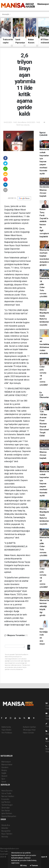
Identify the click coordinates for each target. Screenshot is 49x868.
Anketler (5, 828)
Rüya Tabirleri (7, 834)
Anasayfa (6, 14)
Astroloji (5, 837)
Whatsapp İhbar (29, 730)
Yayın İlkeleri (6, 730)
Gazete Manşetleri (9, 816)
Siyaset (4, 776)
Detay (24, 865)
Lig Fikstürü (6, 802)
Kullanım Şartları (29, 727)
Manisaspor (43, 4)
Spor (3, 779)
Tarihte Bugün (7, 805)
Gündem (5, 767)
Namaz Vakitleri (8, 796)
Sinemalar (6, 808)
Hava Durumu (7, 791)
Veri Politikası (7, 733)
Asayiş (4, 770)
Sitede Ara (6, 825)
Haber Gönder (29, 733)
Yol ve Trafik (6, 793)
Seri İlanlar (6, 811)
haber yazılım (6, 862)
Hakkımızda (6, 727)
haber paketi (5, 859)
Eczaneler (5, 799)
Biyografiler (6, 831)
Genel (4, 782)
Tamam (34, 865)
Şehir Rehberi (7, 813)
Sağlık (4, 773)
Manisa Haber (7, 765)
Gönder (29, 647)
